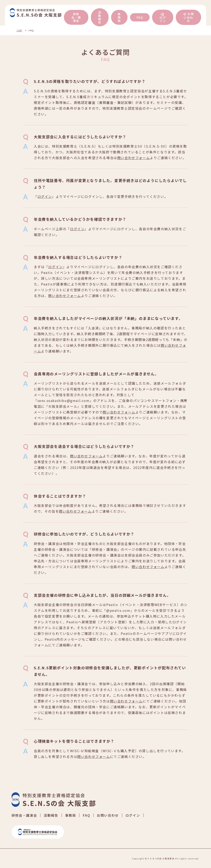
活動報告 (100, 17)
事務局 (119, 17)
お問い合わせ (189, 17)
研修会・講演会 (76, 17)
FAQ (140, 17)
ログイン (163, 19)
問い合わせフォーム (134, 158)
